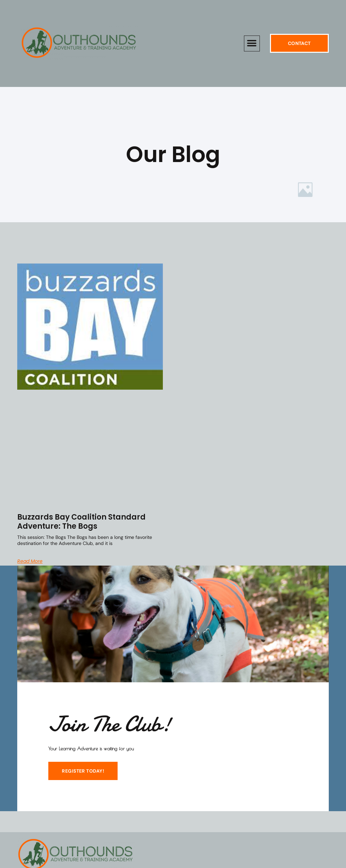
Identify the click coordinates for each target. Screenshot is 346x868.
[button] (252, 43)
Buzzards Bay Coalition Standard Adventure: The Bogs (81, 521)
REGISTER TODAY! (83, 771)
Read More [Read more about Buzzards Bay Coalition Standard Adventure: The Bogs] (30, 561)
